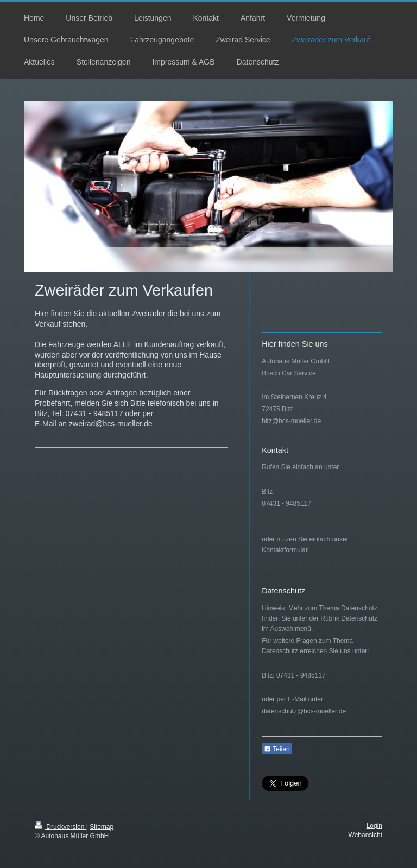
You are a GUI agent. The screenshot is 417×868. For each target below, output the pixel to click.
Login (374, 826)
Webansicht (365, 835)
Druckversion (61, 827)
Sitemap (102, 827)
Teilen (277, 749)
